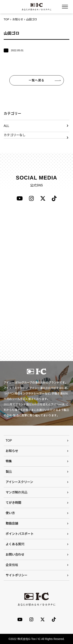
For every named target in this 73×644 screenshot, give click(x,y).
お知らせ (18, 19)
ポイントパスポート (20, 534)
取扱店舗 (12, 523)
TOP (7, 19)
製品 (9, 472)
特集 (9, 461)
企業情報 (12, 565)
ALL (6, 126)
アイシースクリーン (19, 482)
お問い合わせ (15, 555)
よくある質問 (15, 544)
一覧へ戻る (36, 80)
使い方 (10, 513)
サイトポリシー (17, 575)
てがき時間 (13, 503)
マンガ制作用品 (17, 492)
